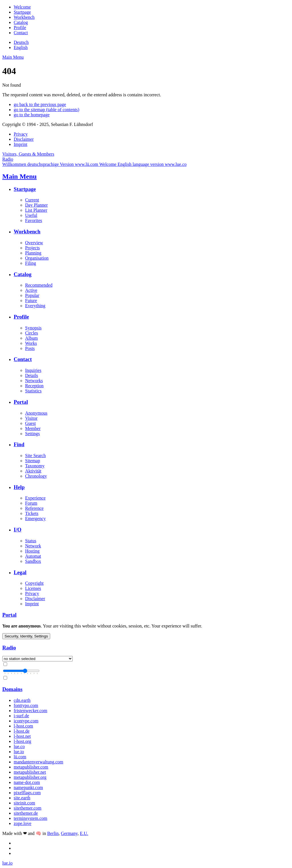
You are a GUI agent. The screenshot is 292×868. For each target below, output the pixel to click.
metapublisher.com (31, 767)
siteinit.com (24, 803)
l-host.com (23, 726)
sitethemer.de (26, 813)
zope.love (23, 823)
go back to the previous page (40, 104)
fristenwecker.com (31, 711)
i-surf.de (21, 716)
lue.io (19, 752)
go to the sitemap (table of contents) (46, 110)
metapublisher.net (30, 772)
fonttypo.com (26, 705)
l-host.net (22, 736)
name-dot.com (27, 782)
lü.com (20, 757)
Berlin (53, 833)
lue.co (19, 746)
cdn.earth (22, 700)
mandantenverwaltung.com (38, 762)
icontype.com (26, 721)
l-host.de (22, 731)
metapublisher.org (30, 777)
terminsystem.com (31, 818)
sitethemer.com (28, 808)
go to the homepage (32, 115)
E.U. (84, 833)
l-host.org (22, 741)
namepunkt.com (28, 787)
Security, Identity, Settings (26, 636)
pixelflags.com (27, 793)
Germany (69, 833)
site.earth (22, 798)
